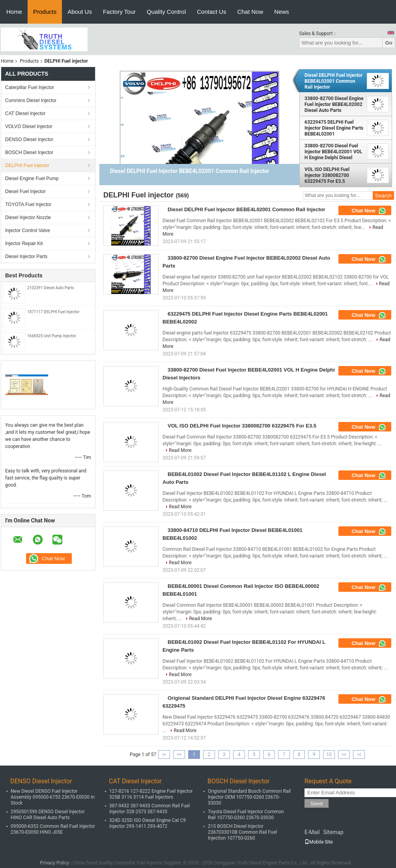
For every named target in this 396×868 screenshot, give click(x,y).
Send (317, 804)
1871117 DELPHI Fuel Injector (53, 312)
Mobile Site (319, 842)
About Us (80, 12)
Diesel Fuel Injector (25, 191)
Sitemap (333, 832)
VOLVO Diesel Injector (29, 126)
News (282, 12)
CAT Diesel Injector (25, 113)
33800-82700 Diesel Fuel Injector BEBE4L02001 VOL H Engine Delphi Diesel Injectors (333, 152)
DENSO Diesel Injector (29, 139)
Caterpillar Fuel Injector (30, 87)
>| (359, 755)
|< (164, 755)
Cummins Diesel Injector (31, 100)
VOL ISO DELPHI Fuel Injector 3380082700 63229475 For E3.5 (327, 175)
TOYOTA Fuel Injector (28, 204)
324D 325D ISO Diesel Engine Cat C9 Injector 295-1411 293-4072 (148, 823)
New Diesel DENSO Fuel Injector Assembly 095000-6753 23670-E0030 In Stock (53, 797)
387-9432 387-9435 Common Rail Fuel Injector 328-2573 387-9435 (149, 809)
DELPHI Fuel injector (27, 165)
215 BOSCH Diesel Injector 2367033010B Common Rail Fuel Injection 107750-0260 (242, 832)
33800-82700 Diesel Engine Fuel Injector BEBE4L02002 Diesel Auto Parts (334, 104)
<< (179, 755)
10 (329, 755)
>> (344, 755)
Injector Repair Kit (24, 243)
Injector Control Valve (28, 230)
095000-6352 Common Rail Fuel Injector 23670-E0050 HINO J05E (53, 829)
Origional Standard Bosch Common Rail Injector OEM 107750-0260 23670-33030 (249, 797)
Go (389, 43)
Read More (180, 450)
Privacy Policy (54, 863)
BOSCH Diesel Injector (29, 152)
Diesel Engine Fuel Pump (32, 178)
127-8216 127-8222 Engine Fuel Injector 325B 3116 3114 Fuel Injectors (151, 794)
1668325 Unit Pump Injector (52, 336)
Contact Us (211, 12)
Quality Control (166, 12)
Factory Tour (119, 12)
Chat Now (250, 12)
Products (45, 12)
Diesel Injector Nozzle (28, 217)
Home (14, 12)
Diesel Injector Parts (26, 256)
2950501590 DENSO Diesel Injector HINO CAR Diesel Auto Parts (48, 815)
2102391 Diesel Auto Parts (51, 288)
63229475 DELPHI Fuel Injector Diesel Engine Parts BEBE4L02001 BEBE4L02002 (334, 128)
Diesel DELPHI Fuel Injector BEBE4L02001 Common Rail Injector (333, 81)
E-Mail (312, 832)
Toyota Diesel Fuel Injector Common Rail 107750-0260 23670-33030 (246, 815)
